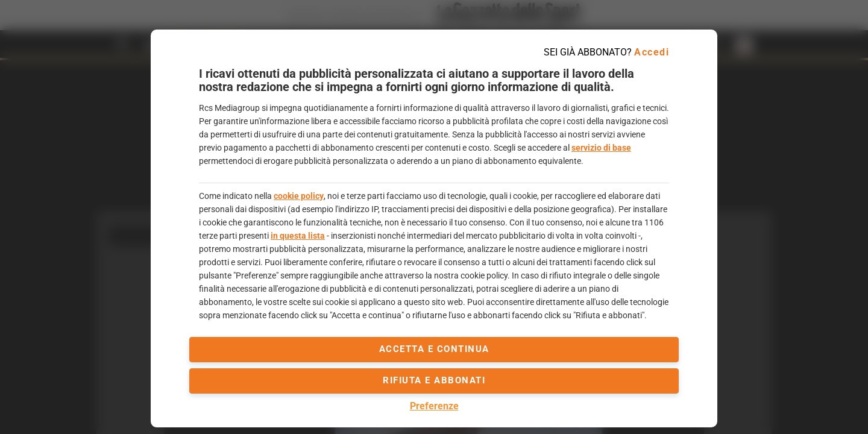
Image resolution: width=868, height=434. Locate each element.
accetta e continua (434, 349)
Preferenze (434, 406)
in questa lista (298, 236)
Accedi (652, 52)
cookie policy (299, 196)
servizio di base (601, 148)
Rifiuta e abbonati (434, 380)
